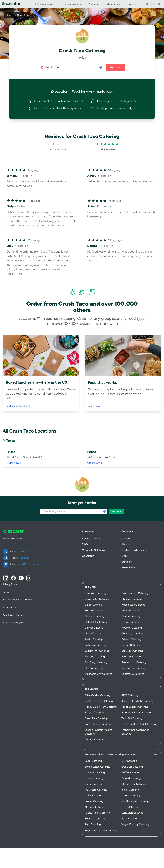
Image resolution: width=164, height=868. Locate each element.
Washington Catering (133, 605)
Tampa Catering (130, 622)
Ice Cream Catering (96, 790)
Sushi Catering (130, 818)
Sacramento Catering (97, 651)
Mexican (10, 15)
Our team (127, 562)
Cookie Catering (94, 778)
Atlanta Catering (131, 610)
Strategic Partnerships (134, 550)
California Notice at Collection (18, 600)
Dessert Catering (131, 778)
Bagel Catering (93, 761)
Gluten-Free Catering (134, 784)
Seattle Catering (131, 616)
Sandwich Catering (132, 813)
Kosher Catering (94, 801)
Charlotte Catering (132, 633)
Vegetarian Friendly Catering (101, 830)
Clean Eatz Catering (96, 718)
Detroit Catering (131, 645)
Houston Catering (132, 628)
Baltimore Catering (96, 645)
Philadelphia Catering (97, 622)
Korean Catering (131, 795)
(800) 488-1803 (23, 551)
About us (94, 4)
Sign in (132, 4)
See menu (116, 67)
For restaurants (72, 4)
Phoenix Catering (95, 616)
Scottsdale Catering (133, 674)
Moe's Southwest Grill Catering (139, 724)
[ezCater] (12, 4)
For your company (45, 4)
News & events (130, 567)
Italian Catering (93, 795)
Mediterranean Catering (135, 801)
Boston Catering (94, 610)
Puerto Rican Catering (97, 813)
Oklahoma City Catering (98, 674)
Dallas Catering (93, 605)
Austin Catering (94, 639)
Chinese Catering (95, 772)
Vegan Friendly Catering (135, 824)
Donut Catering (94, 784)
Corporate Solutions (93, 550)
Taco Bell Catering (132, 718)
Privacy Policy (10, 584)
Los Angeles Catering (97, 599)
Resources (88, 532)
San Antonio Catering (134, 662)
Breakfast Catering (132, 767)
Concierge (88, 556)
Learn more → (95, 406)
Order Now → (14, 463)
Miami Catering (94, 633)
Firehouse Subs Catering (99, 701)
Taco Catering (93, 824)
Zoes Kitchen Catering (98, 724)
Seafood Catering (95, 818)
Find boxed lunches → (18, 406)
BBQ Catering (129, 761)
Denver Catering (94, 628)
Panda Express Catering (135, 707)
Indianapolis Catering (133, 668)
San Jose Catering (132, 657)
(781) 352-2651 (23, 558)
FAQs (85, 544)
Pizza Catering (130, 807)
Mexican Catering (95, 807)
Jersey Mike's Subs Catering (137, 701)
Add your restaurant (93, 539)
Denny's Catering (94, 739)
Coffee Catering (131, 772)
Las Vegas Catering (132, 651)
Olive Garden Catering (97, 695)
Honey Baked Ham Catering (101, 707)
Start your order (82, 503)
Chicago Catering (131, 599)
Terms (6, 592)
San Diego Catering (96, 662)
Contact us (113, 4)
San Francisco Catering (135, 593)
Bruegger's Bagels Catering (137, 713)
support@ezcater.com (27, 564)
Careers (126, 539)
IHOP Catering (130, 695)
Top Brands (91, 689)
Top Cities (91, 587)
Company (127, 532)
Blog (124, 556)
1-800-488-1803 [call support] (151, 4)
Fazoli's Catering (94, 713)
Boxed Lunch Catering (97, 767)
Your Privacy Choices (14, 615)
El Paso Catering (94, 668)
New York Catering (96, 593)
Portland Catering (95, 657)
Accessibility (10, 607)
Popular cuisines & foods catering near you (110, 754)
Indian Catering (130, 790)
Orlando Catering (131, 639)
